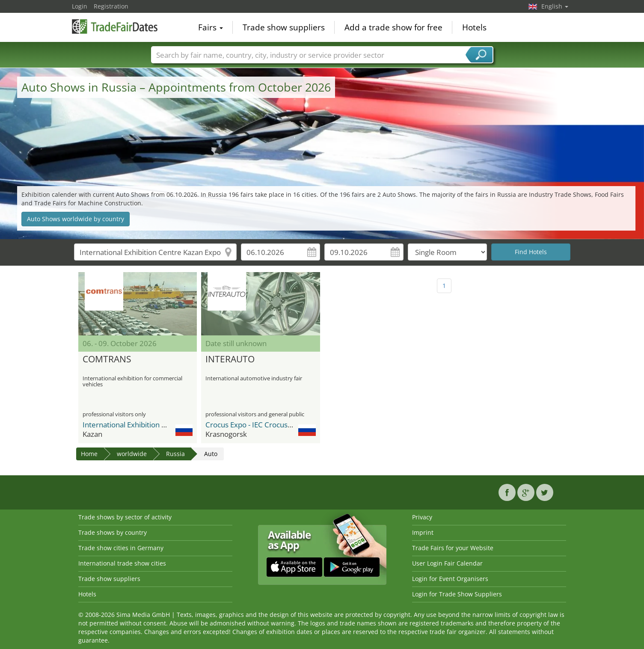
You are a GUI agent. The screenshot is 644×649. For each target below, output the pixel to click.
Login (80, 6)
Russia (175, 454)
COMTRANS (107, 359)
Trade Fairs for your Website (453, 548)
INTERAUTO (230, 359)
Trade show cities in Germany (121, 548)
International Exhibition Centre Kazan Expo (153, 425)
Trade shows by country (113, 532)
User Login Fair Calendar (447, 563)
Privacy (422, 517)
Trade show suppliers (284, 27)
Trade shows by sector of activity (125, 517)
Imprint (423, 532)
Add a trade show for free (393, 27)
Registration (111, 6)
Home (89, 454)
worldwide (132, 454)
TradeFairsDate (115, 27)
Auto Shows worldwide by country (76, 219)
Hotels (474, 27)
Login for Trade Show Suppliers (457, 594)
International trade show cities (122, 563)
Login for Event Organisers (450, 579)
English (555, 6)
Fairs (211, 27)
